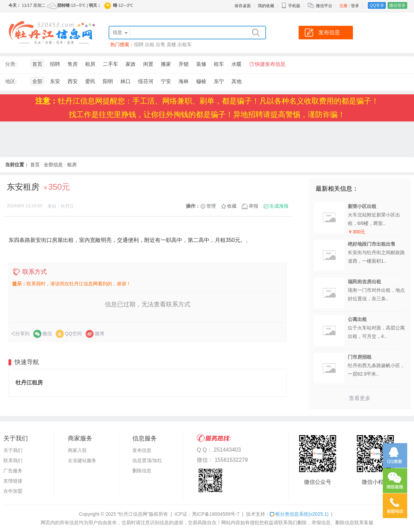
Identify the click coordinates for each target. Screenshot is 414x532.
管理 (211, 206)
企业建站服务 (82, 460)
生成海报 (279, 206)
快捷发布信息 (270, 64)
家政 (131, 64)
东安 (55, 81)
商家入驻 (77, 450)
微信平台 (324, 6)
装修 (201, 64)
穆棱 (201, 81)
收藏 (232, 206)
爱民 (90, 81)
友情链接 (13, 481)
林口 (126, 81)
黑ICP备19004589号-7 (216, 514)
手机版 (291, 6)
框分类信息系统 (299, 514)
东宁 (219, 81)
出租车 (185, 44)
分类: (11, 64)
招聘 (139, 44)
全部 (37, 81)
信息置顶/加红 (147, 460)
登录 (355, 6)
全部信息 (53, 165)
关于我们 (13, 450)
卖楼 (171, 44)
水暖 (237, 64)
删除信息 (142, 471)
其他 (237, 81)
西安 (73, 81)
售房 (73, 64)
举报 (253, 206)
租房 (90, 64)
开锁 (184, 64)
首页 (37, 64)
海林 (184, 81)
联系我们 (13, 460)
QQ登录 (377, 5)
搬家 (166, 64)
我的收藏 (266, 6)
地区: (11, 81)
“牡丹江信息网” (133, 514)
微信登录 (397, 5)
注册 (343, 6)
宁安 (166, 81)
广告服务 (13, 471)
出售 (161, 44)
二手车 (110, 64)
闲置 (148, 64)
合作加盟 (13, 491)
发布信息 (142, 450)
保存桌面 (243, 6)
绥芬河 (146, 81)
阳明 (108, 81)
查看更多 (360, 398)
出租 (150, 44)
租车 (219, 64)
